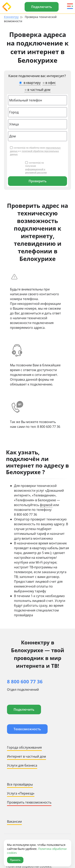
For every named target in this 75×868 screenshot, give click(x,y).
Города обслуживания (24, 747)
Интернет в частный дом (26, 756)
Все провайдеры (20, 784)
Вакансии (14, 821)
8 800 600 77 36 (49, 427)
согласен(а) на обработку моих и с (35, 151)
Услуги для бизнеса (22, 765)
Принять (15, 860)
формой (46, 505)
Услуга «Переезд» (21, 793)
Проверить (38, 181)
